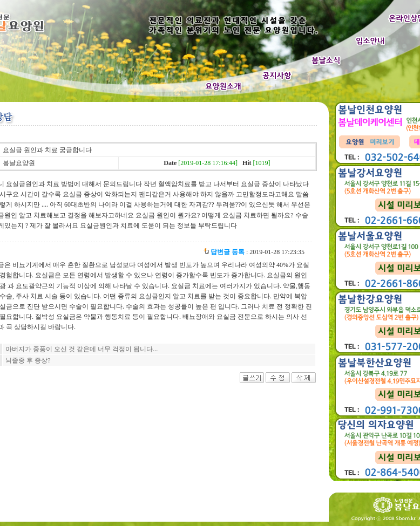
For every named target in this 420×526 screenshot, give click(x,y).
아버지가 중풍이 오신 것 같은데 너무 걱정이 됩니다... (82, 349)
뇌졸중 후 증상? (28, 360)
